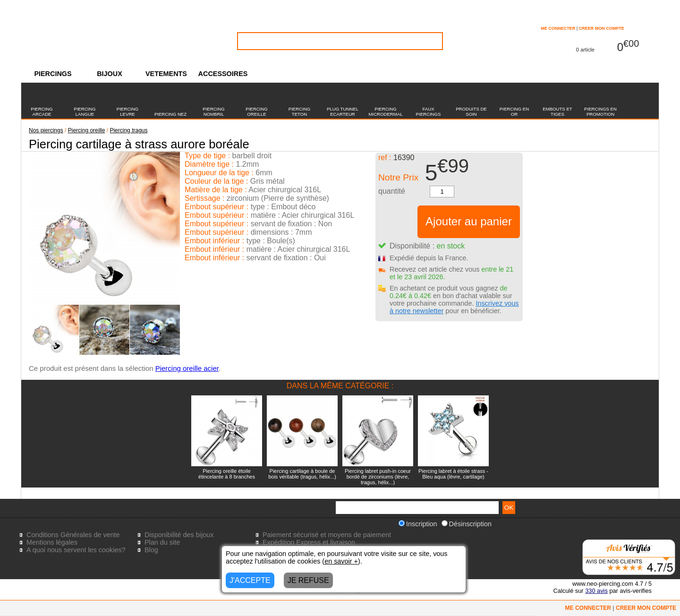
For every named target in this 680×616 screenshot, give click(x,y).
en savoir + (341, 561)
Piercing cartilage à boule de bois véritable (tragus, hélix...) (302, 474)
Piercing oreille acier (187, 368)
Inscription (418, 524)
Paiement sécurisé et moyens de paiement (327, 535)
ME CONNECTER (558, 28)
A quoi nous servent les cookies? (76, 550)
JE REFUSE (308, 580)
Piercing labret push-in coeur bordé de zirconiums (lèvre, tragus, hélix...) (378, 477)
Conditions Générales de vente (73, 535)
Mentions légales (52, 542)
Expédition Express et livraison (309, 542)
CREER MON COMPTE (602, 28)
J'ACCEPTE (250, 580)
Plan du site (162, 542)
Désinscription (467, 524)
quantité (392, 191)
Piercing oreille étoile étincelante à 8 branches (227, 474)
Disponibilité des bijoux (179, 535)
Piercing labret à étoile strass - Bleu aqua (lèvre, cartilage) (453, 474)
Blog (151, 550)
